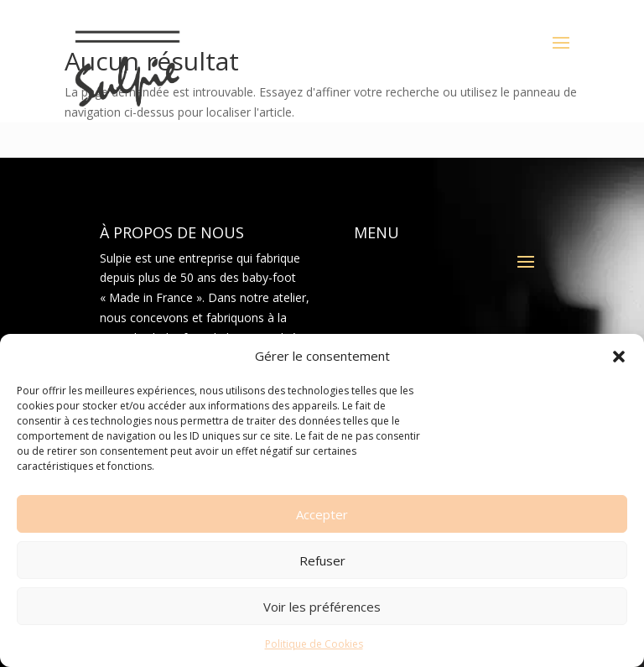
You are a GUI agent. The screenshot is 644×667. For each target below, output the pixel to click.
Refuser (322, 560)
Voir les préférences (322, 607)
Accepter (322, 514)
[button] (619, 357)
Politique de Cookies (314, 644)
